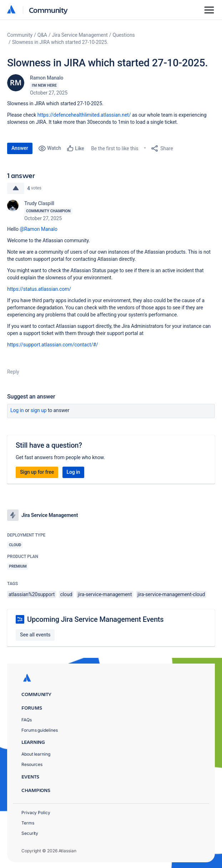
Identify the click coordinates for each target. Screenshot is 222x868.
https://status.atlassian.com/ (39, 289)
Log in (17, 410)
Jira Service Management (80, 35)
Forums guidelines (40, 730)
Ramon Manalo (47, 78)
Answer (20, 148)
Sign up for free (37, 472)
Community (48, 10)
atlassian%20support (32, 594)
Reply (13, 372)
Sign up (39, 410)
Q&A (42, 35)
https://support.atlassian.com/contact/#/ (53, 345)
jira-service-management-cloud (171, 594)
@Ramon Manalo (39, 229)
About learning (36, 754)
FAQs (27, 720)
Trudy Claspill (39, 203)
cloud (66, 594)
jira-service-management (105, 594)
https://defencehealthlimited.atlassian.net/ (84, 115)
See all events (35, 635)
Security (30, 833)
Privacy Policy (36, 813)
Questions (124, 35)
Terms (28, 823)
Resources (32, 764)
